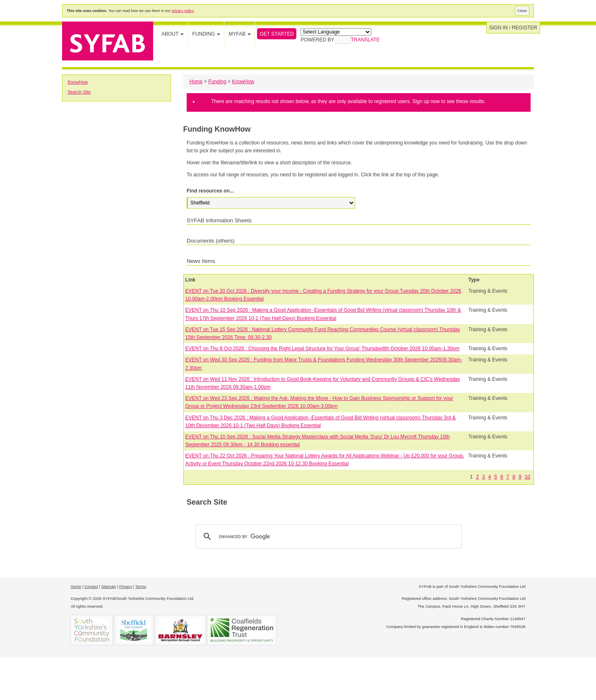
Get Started (277, 34)
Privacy (126, 586)
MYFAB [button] (240, 34)
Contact (91, 586)
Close (522, 11)
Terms (141, 586)
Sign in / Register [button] (513, 28)
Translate (358, 40)
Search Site (79, 92)
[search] (327, 536)
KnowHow (78, 82)
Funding (217, 82)
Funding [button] (206, 34)
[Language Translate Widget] (336, 32)
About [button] (173, 34)
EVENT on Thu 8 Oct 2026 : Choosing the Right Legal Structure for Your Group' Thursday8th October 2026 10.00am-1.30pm (323, 349)
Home (196, 82)
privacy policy (182, 11)
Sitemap (109, 586)
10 (528, 477)
